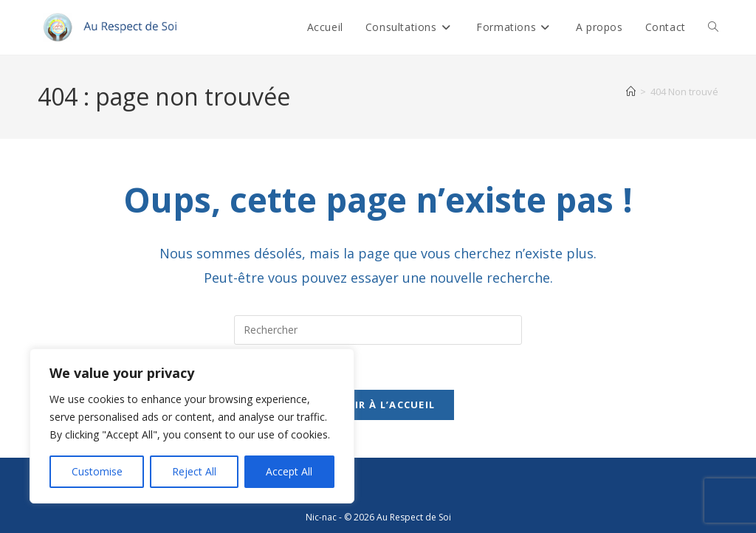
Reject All (194, 471)
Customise (97, 471)
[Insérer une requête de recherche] (378, 330)
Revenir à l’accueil (378, 405)
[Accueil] (631, 92)
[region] (192, 426)
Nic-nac (321, 517)
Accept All (289, 471)
